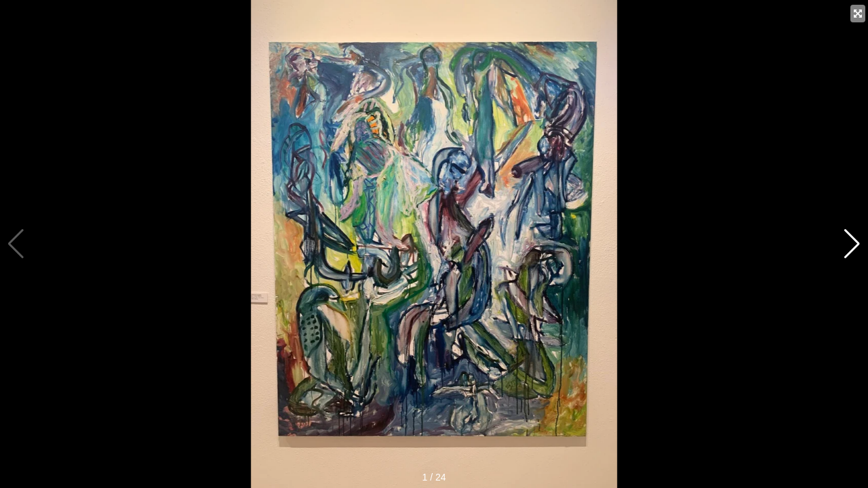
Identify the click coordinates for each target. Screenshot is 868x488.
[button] (852, 244)
